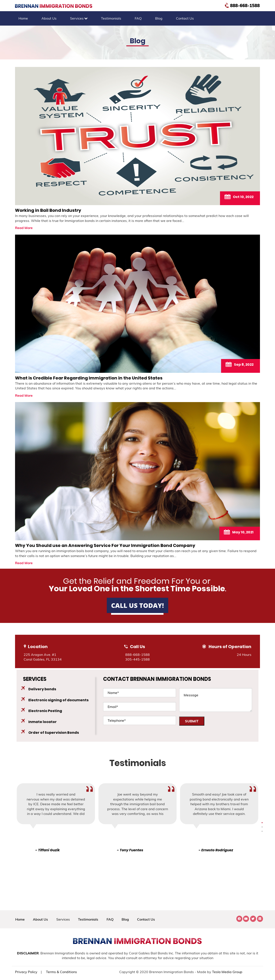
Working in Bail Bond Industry (48, 210)
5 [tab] (262, 831)
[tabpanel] (137, 818)
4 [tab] (262, 827)
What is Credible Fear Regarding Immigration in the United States (89, 378)
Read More (24, 228)
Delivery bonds (42, 689)
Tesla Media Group (227, 972)
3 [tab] (262, 823)
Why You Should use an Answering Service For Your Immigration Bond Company (105, 545)
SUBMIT (192, 721)
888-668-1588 (243, 5)
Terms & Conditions (61, 972)
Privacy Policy (26, 972)
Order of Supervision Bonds (54, 733)
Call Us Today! (137, 605)
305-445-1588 (137, 659)
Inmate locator (43, 722)
